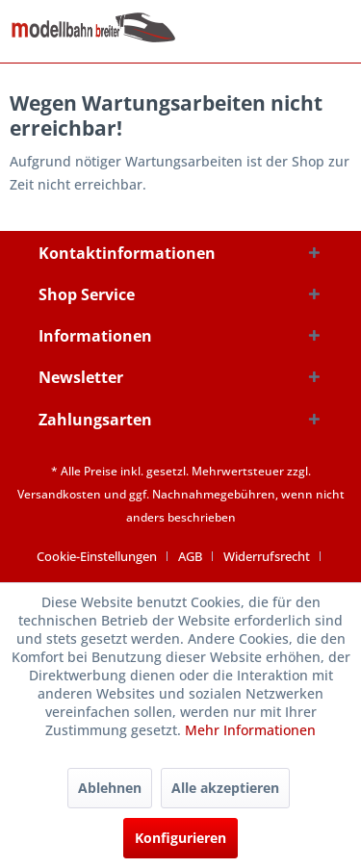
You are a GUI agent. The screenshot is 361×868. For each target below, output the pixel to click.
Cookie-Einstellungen (97, 556)
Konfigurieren (180, 838)
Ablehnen (110, 788)
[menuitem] (104, 556)
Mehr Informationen (250, 730)
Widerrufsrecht (267, 556)
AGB (190, 556)
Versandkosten (59, 494)
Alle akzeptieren (225, 788)
